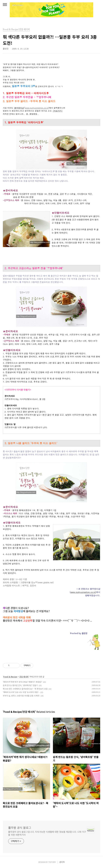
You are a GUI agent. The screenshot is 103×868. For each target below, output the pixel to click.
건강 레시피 (24, 677)
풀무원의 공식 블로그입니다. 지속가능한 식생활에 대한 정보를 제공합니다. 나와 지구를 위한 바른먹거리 (47, 833)
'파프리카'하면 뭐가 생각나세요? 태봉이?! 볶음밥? (22, 682)
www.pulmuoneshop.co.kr (37, 108)
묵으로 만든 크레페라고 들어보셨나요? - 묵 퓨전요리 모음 (25, 689)
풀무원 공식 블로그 (20, 828)
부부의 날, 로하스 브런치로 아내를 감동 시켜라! (21, 696)
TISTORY (52, 862)
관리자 (62, 862)
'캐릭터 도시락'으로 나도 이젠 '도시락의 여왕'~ (21, 692)
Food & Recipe (10, 677)
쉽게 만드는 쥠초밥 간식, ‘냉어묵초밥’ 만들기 (20, 685)
